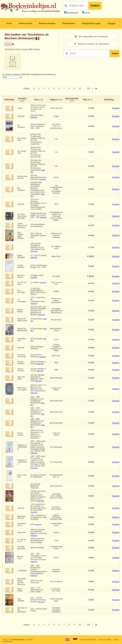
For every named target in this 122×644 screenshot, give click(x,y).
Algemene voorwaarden (88, 640)
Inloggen (112, 23)
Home (9, 23)
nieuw (87, 13)
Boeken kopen (25, 23)
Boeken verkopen (47, 23)
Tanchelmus (117, 108)
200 (89, 89)
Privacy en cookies (105, 640)
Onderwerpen (69, 23)
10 (80, 89)
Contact (116, 640)
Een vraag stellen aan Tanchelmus (91, 37)
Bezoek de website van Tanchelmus (92, 44)
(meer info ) (34, 117)
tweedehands (73, 13)
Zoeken (95, 6)
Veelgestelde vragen (91, 23)
